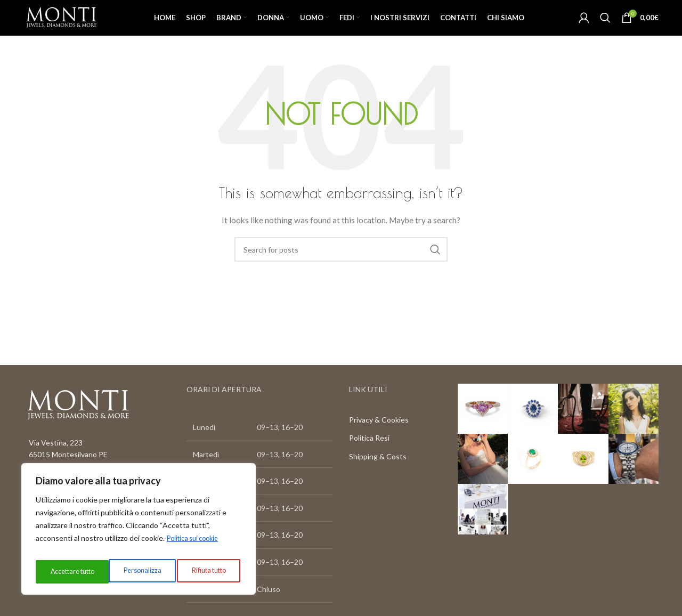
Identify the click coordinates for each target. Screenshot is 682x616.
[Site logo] (78, 27)
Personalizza (66, 572)
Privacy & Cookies (379, 440)
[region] (139, 532)
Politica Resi (369, 459)
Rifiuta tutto (132, 572)
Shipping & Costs (378, 477)
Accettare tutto (204, 572)
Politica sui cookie (196, 545)
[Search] (605, 28)
